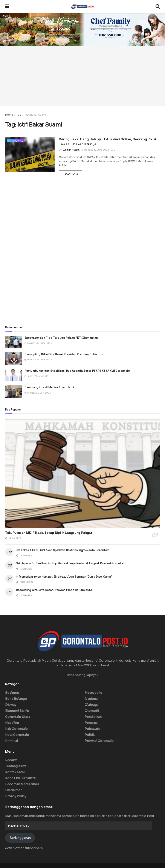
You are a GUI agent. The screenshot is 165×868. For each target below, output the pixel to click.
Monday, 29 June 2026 (38, 360)
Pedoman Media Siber (22, 784)
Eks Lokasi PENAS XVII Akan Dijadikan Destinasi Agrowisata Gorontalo (63, 550)
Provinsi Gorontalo (99, 741)
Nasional (16, 141)
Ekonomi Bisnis (17, 711)
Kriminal (11, 741)
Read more (73, 174)
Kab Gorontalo (16, 729)
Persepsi (92, 723)
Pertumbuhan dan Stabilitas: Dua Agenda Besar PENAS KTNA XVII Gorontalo (77, 371)
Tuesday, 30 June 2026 (38, 343)
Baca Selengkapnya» (82, 675)
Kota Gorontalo (17, 735)
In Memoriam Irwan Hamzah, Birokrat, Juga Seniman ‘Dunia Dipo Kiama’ (64, 577)
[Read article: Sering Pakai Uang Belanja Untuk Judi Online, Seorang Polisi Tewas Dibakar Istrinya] (30, 154)
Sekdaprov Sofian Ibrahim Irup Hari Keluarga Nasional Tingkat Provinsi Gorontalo (71, 563)
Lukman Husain (71, 150)
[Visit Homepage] (82, 6)
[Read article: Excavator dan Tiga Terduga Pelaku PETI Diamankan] (14, 342)
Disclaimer (13, 790)
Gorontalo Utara (18, 717)
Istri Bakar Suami (35, 115)
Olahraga (92, 705)
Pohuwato (92, 729)
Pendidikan (93, 717)
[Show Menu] (7, 6)
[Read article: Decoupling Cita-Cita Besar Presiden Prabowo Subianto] (14, 359)
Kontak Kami (15, 772)
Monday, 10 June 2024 (95, 150)
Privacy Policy (16, 796)
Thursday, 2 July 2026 (38, 393)
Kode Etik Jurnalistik (21, 778)
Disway (11, 705)
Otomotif (92, 711)
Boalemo (12, 693)
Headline (12, 723)
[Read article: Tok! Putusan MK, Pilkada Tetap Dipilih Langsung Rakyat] (82, 473)
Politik (90, 735)
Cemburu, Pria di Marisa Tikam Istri (49, 387)
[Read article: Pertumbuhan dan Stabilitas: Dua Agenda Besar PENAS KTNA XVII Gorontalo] (14, 375)
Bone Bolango (16, 699)
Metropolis (93, 693)
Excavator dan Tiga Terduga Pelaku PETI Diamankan (61, 338)
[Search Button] (158, 6)
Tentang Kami (16, 766)
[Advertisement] (82, 76)
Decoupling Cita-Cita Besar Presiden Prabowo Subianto (63, 354)
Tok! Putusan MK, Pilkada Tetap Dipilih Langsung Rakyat (49, 533)
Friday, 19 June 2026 (37, 376)
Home (9, 115)
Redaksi (11, 760)
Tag (19, 115)
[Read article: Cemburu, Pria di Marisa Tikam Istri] (14, 392)
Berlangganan (20, 838)
